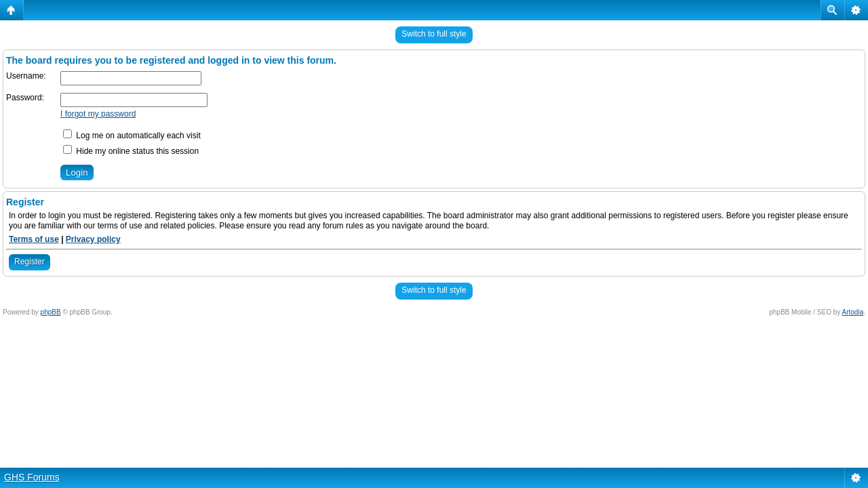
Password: (25, 98)
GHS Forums (32, 477)
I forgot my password (98, 114)
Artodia (853, 312)
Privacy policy (93, 239)
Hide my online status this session (131, 151)
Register (29, 262)
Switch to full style (434, 34)
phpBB (51, 312)
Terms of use (34, 239)
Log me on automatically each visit (132, 136)
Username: (26, 76)
